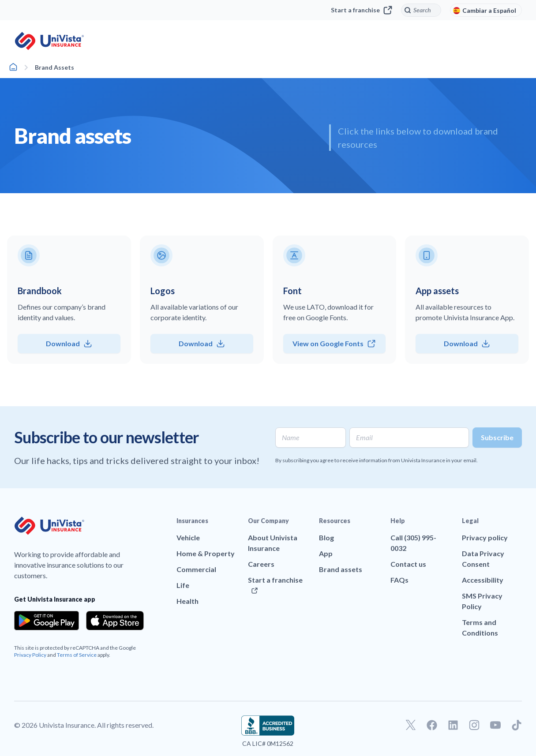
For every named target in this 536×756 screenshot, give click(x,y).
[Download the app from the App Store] (115, 621)
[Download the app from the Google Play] (47, 621)
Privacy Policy (30, 655)
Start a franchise (362, 10)
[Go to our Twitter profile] (411, 725)
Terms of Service (77, 655)
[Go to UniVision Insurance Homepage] (49, 41)
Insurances (192, 521)
